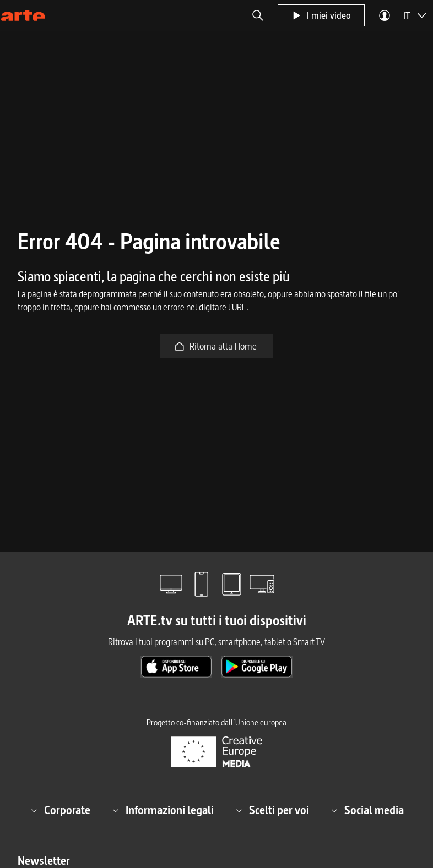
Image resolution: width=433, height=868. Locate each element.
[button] (258, 15)
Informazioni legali (163, 810)
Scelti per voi (272, 810)
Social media (367, 810)
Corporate (61, 810)
